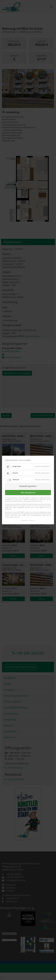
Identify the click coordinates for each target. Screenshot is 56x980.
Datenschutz (25, 520)
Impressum (32, 520)
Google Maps (17, 466)
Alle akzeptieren (28, 492)
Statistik (15, 473)
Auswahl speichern (28, 486)
